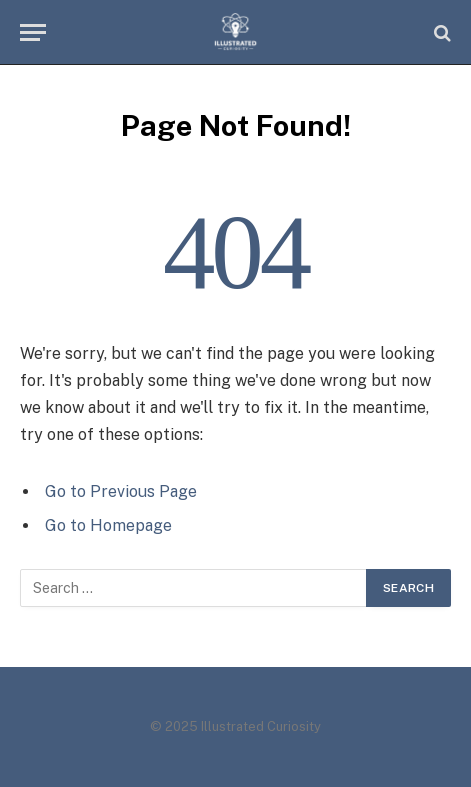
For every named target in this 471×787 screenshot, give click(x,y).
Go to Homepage (108, 525)
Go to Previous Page (121, 491)
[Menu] (33, 32)
